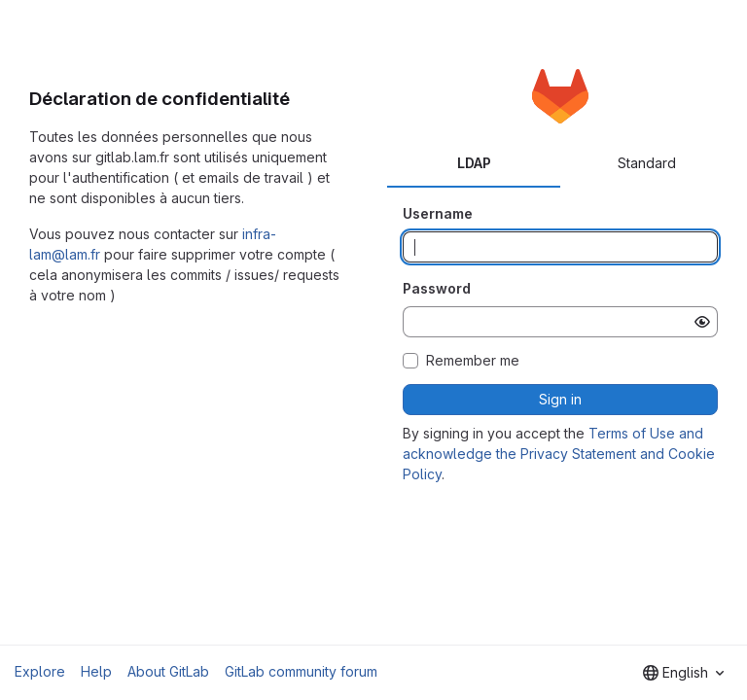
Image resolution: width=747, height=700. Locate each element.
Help (96, 671)
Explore (40, 671)
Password (437, 288)
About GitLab (168, 671)
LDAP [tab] (474, 163)
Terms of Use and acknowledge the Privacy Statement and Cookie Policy (559, 454)
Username (438, 213)
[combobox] (683, 673)
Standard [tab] (647, 163)
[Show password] (702, 322)
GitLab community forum (301, 671)
